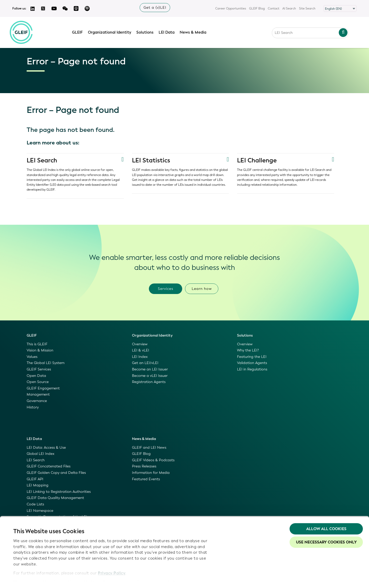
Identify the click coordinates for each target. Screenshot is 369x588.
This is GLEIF (37, 344)
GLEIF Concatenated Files (49, 466)
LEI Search (42, 160)
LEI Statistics (151, 160)
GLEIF (79, 32)
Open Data (36, 376)
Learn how (202, 289)
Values (32, 357)
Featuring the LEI (252, 357)
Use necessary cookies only (326, 528)
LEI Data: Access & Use (46, 448)
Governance (37, 401)
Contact (274, 8)
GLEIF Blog (257, 8)
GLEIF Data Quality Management (55, 498)
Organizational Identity (111, 32)
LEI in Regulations (252, 369)
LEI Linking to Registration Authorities (59, 492)
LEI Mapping (38, 485)
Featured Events (146, 479)
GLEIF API (35, 479)
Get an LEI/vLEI (145, 363)
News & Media (195, 32)
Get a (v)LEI (155, 8)
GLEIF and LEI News (149, 448)
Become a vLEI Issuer (150, 376)
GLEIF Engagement (43, 388)
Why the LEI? (248, 350)
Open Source (38, 382)
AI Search (289, 8)
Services (166, 289)
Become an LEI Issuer (150, 369)
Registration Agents (149, 382)
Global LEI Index (40, 454)
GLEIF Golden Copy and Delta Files (56, 473)
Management (38, 394)
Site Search (307, 8)
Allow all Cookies (326, 514)
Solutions (147, 32)
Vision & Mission (40, 350)
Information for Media (151, 473)
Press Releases (144, 466)
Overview (140, 344)
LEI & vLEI (141, 350)
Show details (25, 578)
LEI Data (168, 32)
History (33, 407)
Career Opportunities (231, 8)
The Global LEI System (45, 363)
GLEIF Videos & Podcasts (153, 460)
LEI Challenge (257, 160)
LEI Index (140, 357)
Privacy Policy (112, 558)
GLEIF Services (39, 369)
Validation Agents (252, 363)
